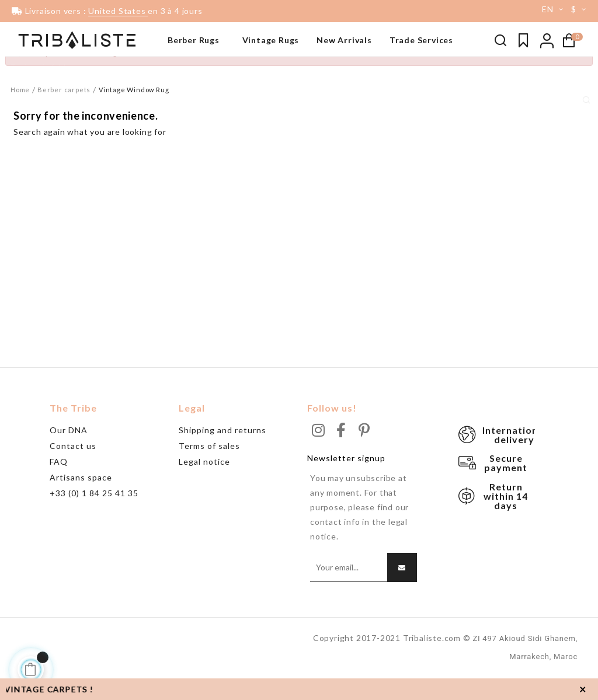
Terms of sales (209, 468)
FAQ (59, 484)
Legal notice (204, 484)
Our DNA (69, 452)
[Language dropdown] (548, 9)
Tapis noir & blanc (45, 67)
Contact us (73, 468)
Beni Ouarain (35, 85)
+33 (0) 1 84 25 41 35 (94, 515)
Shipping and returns (222, 452)
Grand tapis (33, 102)
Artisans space (81, 499)
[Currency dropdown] (580, 9)
